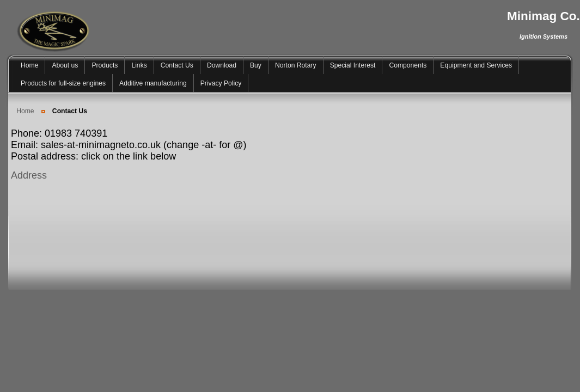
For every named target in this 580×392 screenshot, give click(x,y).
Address (29, 175)
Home (25, 111)
